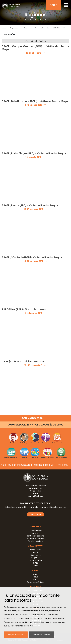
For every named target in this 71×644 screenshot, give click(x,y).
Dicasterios (36, 555)
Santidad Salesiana (35, 536)
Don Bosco (36, 533)
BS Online (38, 465)
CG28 (35, 563)
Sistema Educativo (35, 539)
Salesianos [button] (36, 527)
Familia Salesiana (36, 541)
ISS (47, 465)
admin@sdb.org (36, 496)
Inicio (4, 28)
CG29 (53, 5)
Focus (36, 577)
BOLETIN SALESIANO (22, 465)
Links (35, 579)
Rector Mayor (35, 550)
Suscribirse (35, 514)
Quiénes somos (36, 531)
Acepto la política (16, 635)
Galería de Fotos (60, 28)
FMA (66, 465)
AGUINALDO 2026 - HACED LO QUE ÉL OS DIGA (36, 425)
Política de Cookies (41, 635)
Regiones (28, 28)
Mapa (35, 574)
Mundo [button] (35, 570)
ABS (53, 465)
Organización (15, 28)
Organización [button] (35, 546)
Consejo (36, 552)
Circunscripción (36, 560)
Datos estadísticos (35, 582)
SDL (9, 465)
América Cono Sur (42, 28)
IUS (59, 465)
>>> (43, 53)
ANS (2, 465)
